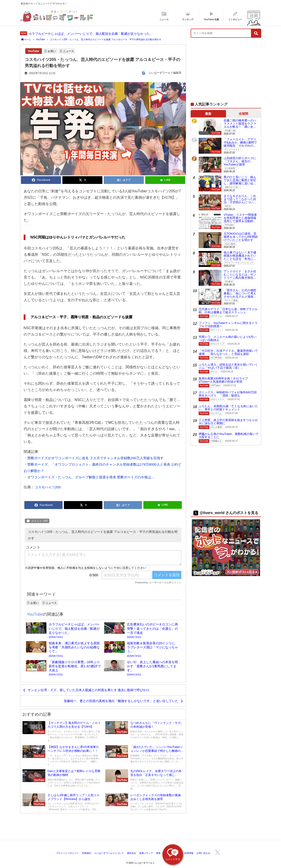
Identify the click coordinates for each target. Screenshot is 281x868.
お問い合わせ (203, 853)
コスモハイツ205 (48, 487)
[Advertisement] (226, 72)
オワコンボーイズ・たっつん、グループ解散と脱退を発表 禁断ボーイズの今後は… (91, 477)
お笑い (52, 51)
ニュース (68, 51)
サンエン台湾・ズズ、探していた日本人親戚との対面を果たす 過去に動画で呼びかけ (89, 690)
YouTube (34, 51)
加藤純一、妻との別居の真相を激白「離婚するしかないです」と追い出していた (121, 701)
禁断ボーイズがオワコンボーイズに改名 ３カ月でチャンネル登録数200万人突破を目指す (95, 458)
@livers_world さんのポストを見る (226, 513)
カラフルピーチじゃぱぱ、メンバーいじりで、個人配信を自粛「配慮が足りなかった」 (91, 34)
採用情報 (189, 853)
